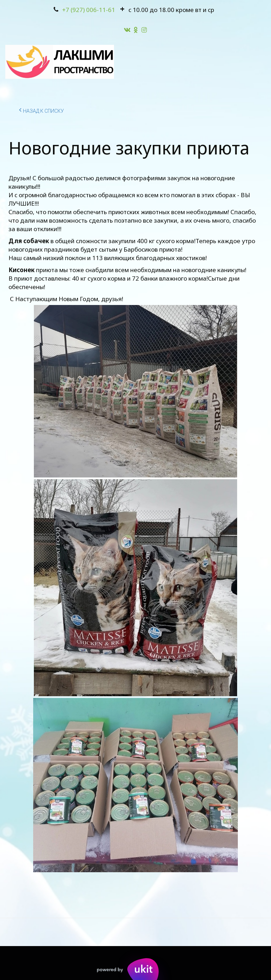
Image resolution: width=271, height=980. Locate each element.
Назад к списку (41, 110)
